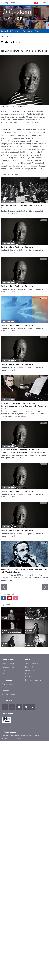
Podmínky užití (27, 736)
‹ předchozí (4, 587)
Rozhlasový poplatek (34, 680)
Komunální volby (9, 667)
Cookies (5, 736)
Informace (5, 36)
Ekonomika (28, 31)
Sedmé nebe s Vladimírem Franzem (17, 247)
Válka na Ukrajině (9, 664)
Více (39, 31)
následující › (45, 587)
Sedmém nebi (8, 130)
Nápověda (29, 667)
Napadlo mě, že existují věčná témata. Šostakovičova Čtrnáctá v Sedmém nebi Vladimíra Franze (23, 406)
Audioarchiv (7, 688)
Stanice (5, 670)
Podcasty (6, 691)
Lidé (11, 36)
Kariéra (28, 673)
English (37, 736)
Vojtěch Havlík (10, 107)
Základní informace (11, 31)
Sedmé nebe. (41, 51)
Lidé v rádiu (30, 670)
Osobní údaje (15, 736)
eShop (5, 673)
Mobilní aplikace (8, 694)
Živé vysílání (7, 684)
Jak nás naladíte (32, 664)
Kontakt (28, 677)
